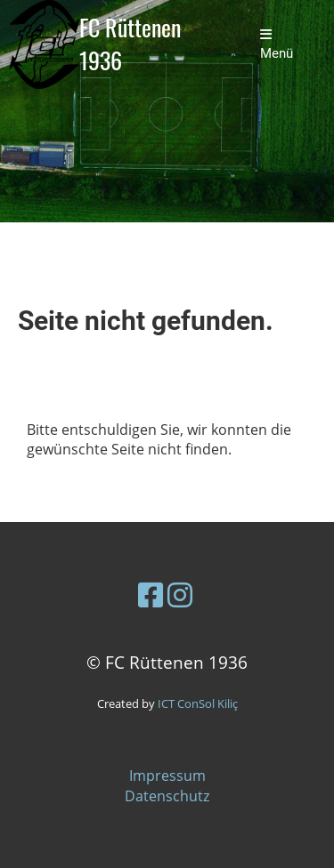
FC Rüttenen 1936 (130, 44)
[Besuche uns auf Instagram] (180, 595)
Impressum (167, 776)
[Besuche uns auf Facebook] (151, 595)
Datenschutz (167, 796)
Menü (277, 44)
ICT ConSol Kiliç (198, 703)
